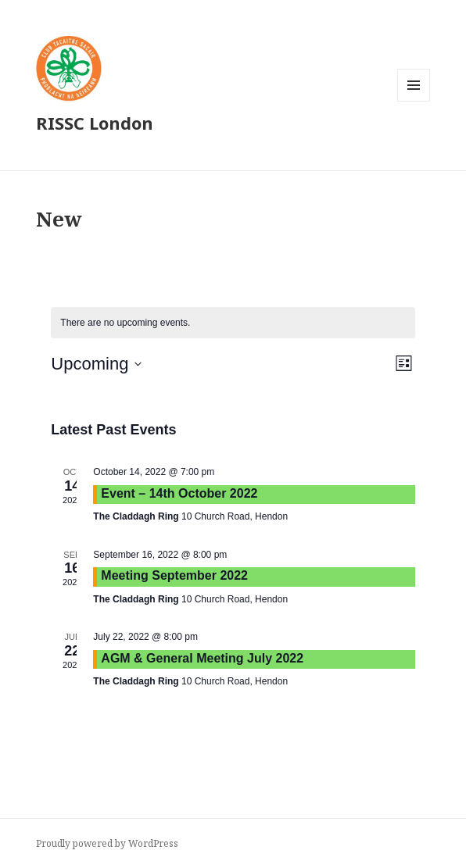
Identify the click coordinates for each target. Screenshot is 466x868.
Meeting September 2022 (174, 575)
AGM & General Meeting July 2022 (202, 658)
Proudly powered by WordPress (107, 843)
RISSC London (95, 123)
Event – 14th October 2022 (179, 493)
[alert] (233, 323)
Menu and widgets (414, 101)
